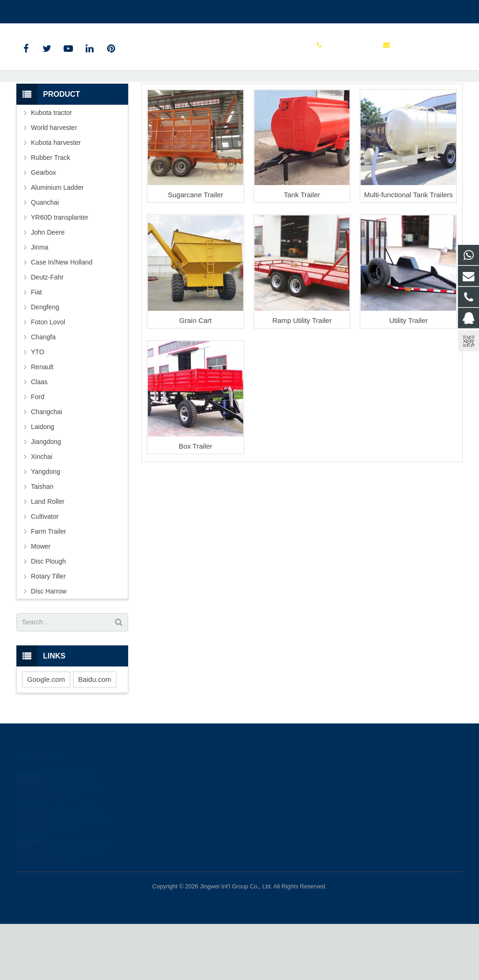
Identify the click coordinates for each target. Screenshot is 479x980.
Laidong (43, 483)
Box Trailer (196, 502)
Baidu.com (95, 735)
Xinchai (42, 513)
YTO (38, 408)
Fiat (36, 348)
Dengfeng (45, 363)
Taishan (42, 543)
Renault (42, 423)
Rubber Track (51, 214)
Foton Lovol (48, 378)
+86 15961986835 (50, 10)
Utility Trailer (409, 376)
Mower (41, 602)
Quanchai (45, 258)
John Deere (48, 288)
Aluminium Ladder (57, 243)
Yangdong (46, 528)
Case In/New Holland (62, 318)
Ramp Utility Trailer (302, 376)
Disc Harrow (49, 647)
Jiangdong (46, 498)
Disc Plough (48, 617)
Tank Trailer (302, 251)
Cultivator (45, 572)
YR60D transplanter (60, 273)
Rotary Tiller (48, 632)
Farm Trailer (239, 95)
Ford (38, 453)
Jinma (40, 303)
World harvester (54, 184)
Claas (39, 438)
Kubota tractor (51, 169)
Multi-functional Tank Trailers (408, 251)
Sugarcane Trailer (196, 251)
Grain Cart (195, 376)
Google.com (46, 735)
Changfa (43, 393)
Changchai (47, 468)
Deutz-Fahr (47, 333)
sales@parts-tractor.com (127, 10)
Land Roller (48, 558)
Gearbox (44, 229)
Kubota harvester (56, 199)
